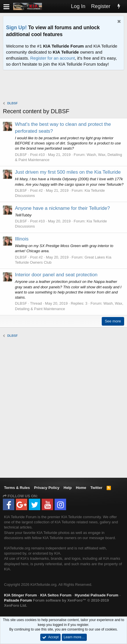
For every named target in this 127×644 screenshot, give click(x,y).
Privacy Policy (47, 488)
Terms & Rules (17, 488)
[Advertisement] (65, 86)
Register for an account (52, 58)
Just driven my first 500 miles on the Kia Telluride (68, 172)
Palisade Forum (18, 600)
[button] (6, 6)
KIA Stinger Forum (20, 595)
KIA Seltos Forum (56, 595)
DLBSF (21, 155)
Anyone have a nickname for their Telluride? (62, 208)
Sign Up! (16, 28)
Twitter (97, 488)
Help (68, 488)
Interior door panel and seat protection (56, 275)
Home (81, 488)
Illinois (22, 239)
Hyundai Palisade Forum (97, 595)
